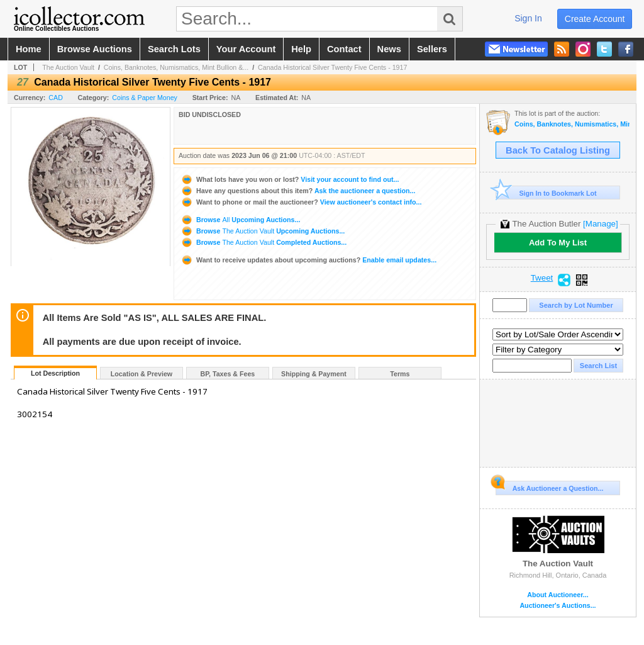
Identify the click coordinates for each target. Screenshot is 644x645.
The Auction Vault (68, 67)
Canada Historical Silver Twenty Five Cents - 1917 (332, 67)
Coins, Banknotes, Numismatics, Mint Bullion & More (572, 124)
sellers (432, 49)
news (389, 49)
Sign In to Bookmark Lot (546, 193)
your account (246, 49)
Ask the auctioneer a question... (298, 191)
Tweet (542, 278)
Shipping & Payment (314, 374)
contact (344, 49)
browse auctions (95, 49)
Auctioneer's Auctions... (558, 606)
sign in (528, 18)
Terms (400, 374)
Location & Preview (142, 374)
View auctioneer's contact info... (301, 202)
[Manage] (600, 224)
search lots (174, 49)
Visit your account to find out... (290, 179)
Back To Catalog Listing (558, 150)
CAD (56, 98)
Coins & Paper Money (145, 98)
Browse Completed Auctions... (264, 242)
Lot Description (55, 373)
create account (595, 19)
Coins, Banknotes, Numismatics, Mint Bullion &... (176, 67)
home (29, 49)
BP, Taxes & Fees (228, 374)
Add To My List (558, 243)
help (301, 49)
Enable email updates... (308, 260)
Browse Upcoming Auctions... (240, 220)
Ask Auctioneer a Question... (549, 486)
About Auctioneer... (558, 595)
